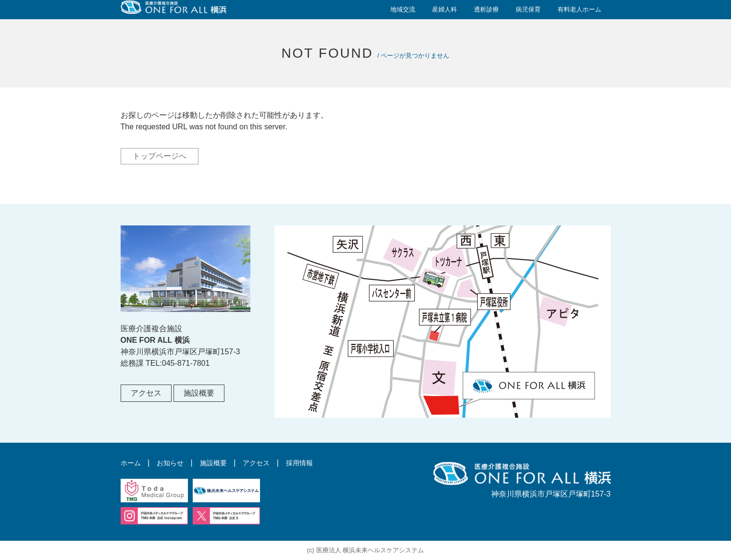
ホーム (132, 463)
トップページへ (160, 156)
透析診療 (486, 9)
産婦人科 (445, 9)
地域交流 (403, 9)
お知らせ (175, 463)
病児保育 (528, 9)
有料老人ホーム (579, 9)
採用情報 (316, 463)
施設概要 (199, 393)
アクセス (146, 393)
